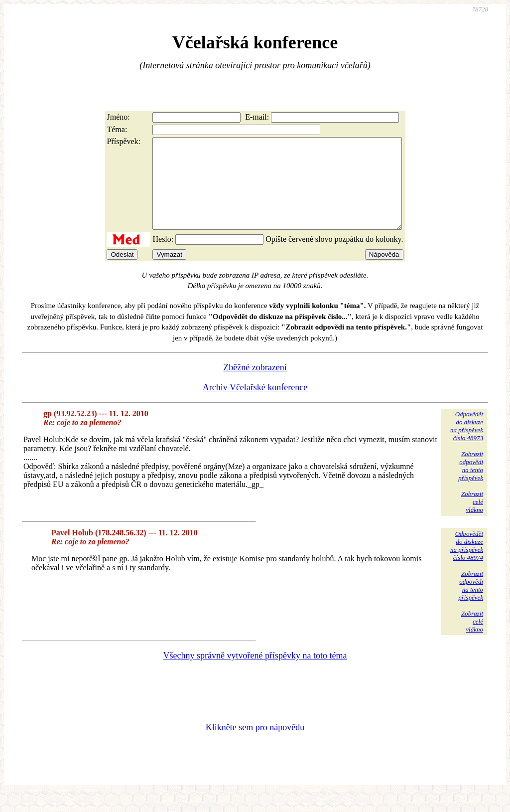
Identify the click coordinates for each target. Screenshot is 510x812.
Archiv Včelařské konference (255, 405)
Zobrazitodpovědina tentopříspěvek (471, 484)
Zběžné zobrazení (255, 385)
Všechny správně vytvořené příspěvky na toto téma (255, 673)
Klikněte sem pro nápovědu (255, 745)
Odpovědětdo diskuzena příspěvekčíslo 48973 (467, 444)
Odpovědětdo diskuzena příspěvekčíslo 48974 (467, 564)
